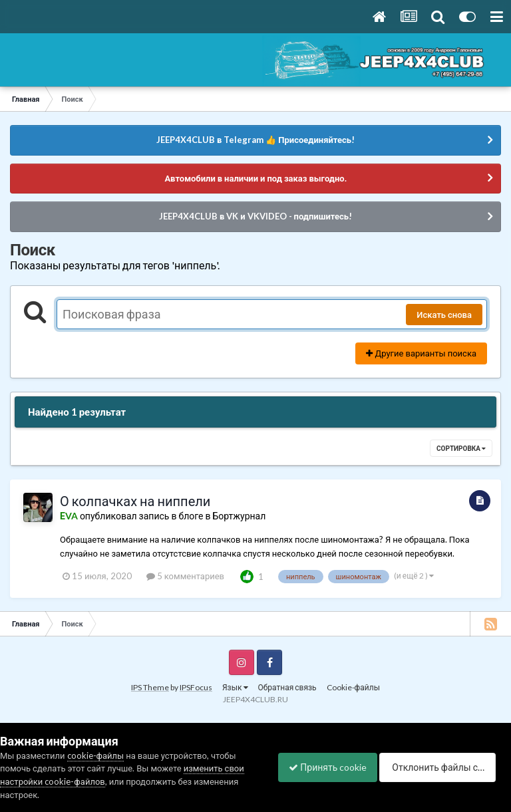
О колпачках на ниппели (135, 501)
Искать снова (444, 315)
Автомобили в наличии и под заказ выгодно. (255, 178)
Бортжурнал (239, 516)
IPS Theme (150, 687)
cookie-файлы (96, 735)
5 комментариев (185, 576)
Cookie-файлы (353, 687)
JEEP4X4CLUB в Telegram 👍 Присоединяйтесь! (255, 140)
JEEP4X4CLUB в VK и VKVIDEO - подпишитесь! (255, 216)
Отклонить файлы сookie (177, 787)
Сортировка (461, 448)
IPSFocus (196, 687)
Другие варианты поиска (421, 353)
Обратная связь (287, 687)
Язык (235, 687)
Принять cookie (53, 787)
